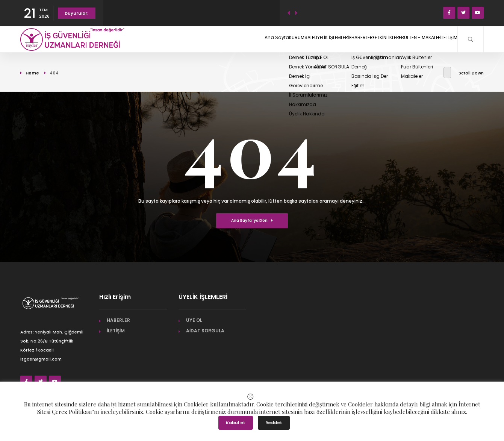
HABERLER (317, 39)
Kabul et (236, 423)
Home (32, 73)
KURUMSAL (230, 39)
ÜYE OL (194, 320)
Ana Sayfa (194, 39)
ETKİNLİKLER (355, 39)
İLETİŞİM (443, 39)
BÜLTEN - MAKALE (401, 39)
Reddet (274, 423)
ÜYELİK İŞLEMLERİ (274, 39)
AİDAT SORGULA (205, 331)
